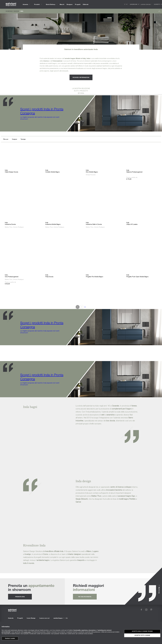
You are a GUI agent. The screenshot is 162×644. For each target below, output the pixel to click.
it (64, 618)
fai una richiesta (85, 597)
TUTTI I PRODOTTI (81, 91)
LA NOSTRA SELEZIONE (81, 88)
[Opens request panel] (157, 4)
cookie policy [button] (27, 632)
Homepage (9, 11)
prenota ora (20, 597)
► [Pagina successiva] (85, 307)
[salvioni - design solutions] (11, 4)
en (67, 618)
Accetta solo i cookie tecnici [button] (142, 631)
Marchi (16, 11)
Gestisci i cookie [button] (10, 638)
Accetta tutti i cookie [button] (142, 635)
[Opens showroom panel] (134, 4)
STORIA (81, 93)
